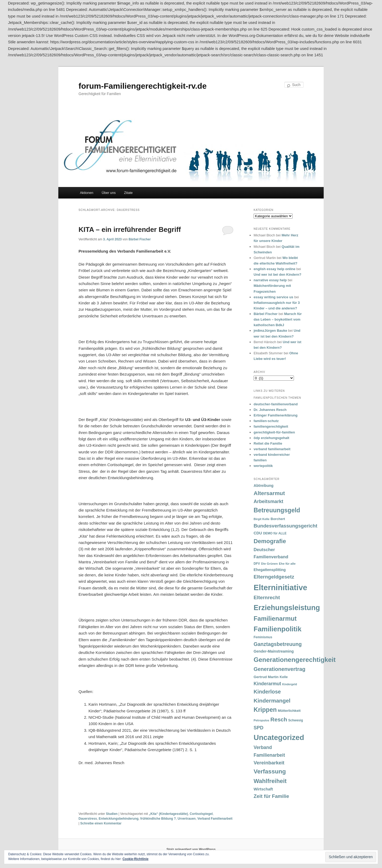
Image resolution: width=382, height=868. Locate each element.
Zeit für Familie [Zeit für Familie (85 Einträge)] (271, 796)
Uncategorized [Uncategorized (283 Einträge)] (279, 737)
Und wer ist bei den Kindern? (277, 275)
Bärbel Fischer (140, 239)
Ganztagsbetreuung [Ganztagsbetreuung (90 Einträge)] (278, 644)
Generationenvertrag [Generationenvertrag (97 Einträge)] (279, 669)
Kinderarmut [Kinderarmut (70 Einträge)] (267, 684)
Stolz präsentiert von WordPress (191, 849)
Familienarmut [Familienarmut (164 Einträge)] (275, 619)
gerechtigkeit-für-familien (274, 432)
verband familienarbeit (272, 449)
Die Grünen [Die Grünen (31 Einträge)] (269, 563)
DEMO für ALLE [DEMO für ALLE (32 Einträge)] (275, 533)
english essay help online (275, 269)
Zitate (129, 193)
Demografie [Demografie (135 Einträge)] (270, 541)
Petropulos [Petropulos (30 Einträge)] (261, 720)
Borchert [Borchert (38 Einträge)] (278, 519)
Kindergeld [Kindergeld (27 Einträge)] (290, 684)
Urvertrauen (186, 819)
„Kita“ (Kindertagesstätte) (168, 814)
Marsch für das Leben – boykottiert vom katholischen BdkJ (278, 319)
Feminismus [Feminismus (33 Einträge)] (263, 637)
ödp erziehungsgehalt (271, 438)
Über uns (109, 193)
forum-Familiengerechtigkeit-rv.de (143, 86)
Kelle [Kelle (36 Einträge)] (284, 677)
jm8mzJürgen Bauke (270, 331)
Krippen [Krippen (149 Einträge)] (265, 710)
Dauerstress (88, 819)
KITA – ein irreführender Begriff (130, 229)
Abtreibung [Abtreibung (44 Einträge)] (264, 486)
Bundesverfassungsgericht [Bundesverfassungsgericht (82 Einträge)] (285, 526)
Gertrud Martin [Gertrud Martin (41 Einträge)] (266, 677)
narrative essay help (270, 280)
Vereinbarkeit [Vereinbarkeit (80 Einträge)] (269, 763)
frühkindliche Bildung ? (158, 819)
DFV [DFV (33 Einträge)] (257, 564)
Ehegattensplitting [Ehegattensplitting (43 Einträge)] (270, 570)
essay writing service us (274, 297)
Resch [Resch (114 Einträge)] (279, 719)
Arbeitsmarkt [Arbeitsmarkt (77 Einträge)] (268, 501)
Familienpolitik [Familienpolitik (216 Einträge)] (277, 629)
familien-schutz (266, 421)
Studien (112, 814)
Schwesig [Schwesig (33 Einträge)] (296, 720)
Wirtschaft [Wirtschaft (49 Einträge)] (263, 789)
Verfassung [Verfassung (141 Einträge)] (270, 771)
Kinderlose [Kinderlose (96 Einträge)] (267, 692)
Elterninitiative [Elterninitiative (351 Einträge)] (280, 587)
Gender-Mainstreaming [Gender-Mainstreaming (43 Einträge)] (274, 651)
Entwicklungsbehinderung (119, 819)
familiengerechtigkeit (271, 426)
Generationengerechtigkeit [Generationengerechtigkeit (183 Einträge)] (295, 660)
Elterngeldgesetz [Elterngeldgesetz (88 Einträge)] (274, 577)
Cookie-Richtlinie (136, 859)
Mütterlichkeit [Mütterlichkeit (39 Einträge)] (289, 711)
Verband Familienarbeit (215, 819)
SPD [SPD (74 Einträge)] (259, 728)
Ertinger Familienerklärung (275, 415)
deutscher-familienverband (276, 404)
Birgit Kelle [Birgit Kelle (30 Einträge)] (262, 519)
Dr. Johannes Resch (270, 410)
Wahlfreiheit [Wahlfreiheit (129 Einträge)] (270, 781)
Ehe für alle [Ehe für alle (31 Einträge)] (287, 563)
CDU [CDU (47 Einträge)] (258, 533)
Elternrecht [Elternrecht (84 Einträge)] (267, 597)
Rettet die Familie (268, 443)
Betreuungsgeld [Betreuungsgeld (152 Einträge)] (277, 510)
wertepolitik (263, 466)
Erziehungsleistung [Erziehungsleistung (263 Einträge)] (287, 608)
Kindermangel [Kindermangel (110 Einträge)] (272, 701)
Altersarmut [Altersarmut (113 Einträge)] (269, 493)
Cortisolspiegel (201, 814)
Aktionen (87, 193)
